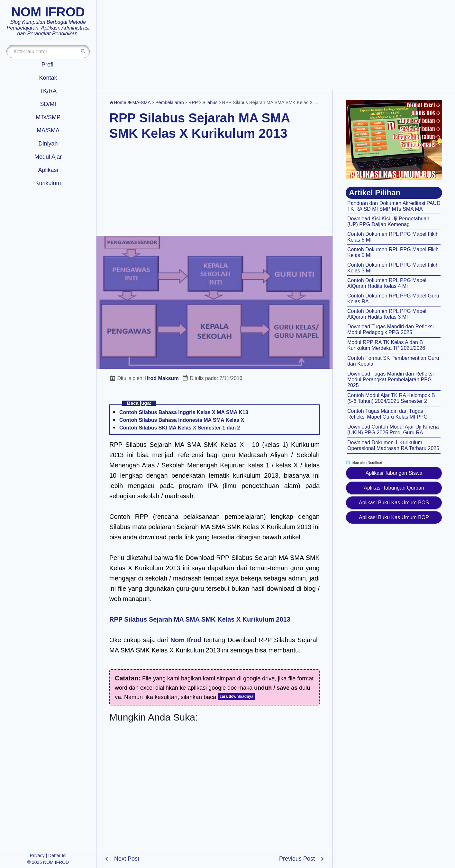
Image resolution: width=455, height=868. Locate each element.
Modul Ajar (48, 157)
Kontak (48, 78)
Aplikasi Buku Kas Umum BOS (394, 503)
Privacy (37, 855)
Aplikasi (48, 170)
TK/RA (48, 91)
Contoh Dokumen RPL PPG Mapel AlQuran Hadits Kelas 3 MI (387, 314)
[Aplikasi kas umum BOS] (394, 140)
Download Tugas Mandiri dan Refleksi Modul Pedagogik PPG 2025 (391, 329)
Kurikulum (48, 183)
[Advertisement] (276, 45)
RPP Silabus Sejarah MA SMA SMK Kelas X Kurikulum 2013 (200, 619)
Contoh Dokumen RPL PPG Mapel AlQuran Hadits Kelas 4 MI (387, 283)
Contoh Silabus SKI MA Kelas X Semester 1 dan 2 (180, 428)
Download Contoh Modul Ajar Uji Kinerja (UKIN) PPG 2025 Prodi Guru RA (393, 430)
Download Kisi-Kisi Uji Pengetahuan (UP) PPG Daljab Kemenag (388, 221)
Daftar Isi (57, 855)
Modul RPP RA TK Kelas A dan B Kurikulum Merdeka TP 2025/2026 (386, 345)
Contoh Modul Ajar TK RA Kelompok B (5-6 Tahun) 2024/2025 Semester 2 (391, 398)
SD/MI (48, 104)
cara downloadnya (237, 696)
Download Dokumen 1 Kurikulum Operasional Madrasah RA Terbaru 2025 (393, 445)
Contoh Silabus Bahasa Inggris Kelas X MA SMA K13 (184, 412)
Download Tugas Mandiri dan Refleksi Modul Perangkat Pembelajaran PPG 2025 (391, 380)
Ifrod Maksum (162, 378)
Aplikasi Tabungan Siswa (394, 473)
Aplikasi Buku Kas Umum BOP (394, 517)
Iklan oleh (364, 462)
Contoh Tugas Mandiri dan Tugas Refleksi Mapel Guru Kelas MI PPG (387, 414)
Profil (48, 65)
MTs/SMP (48, 117)
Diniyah (48, 144)
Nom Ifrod (186, 640)
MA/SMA (48, 130)
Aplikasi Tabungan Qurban (394, 488)
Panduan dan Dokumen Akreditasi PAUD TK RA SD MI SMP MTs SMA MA (394, 206)
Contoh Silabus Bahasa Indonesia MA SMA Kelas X (182, 420)
